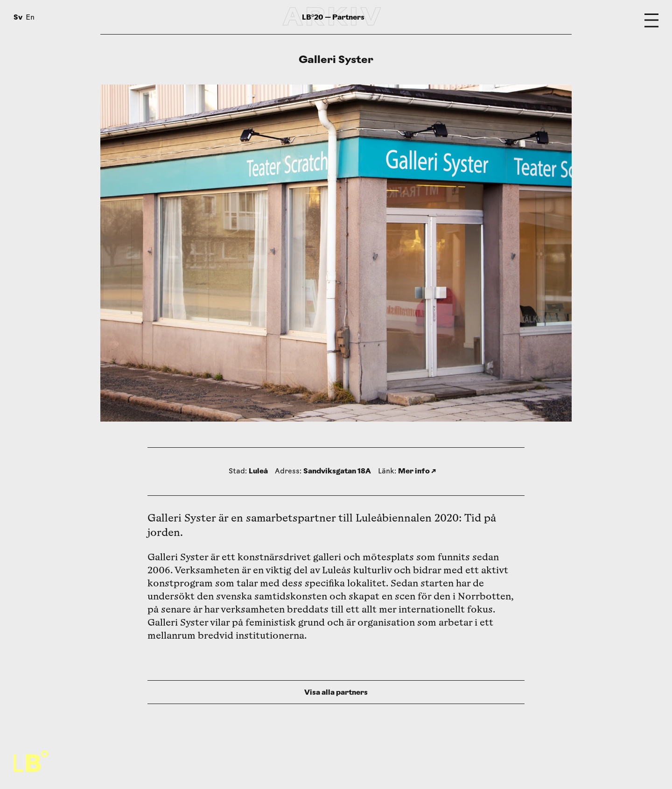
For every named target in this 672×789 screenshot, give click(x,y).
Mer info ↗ (417, 471)
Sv (18, 17)
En (30, 18)
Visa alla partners (336, 692)
